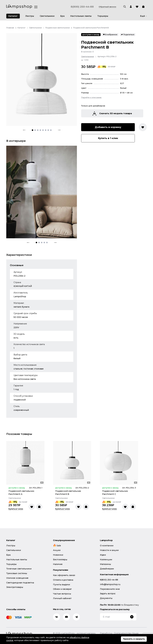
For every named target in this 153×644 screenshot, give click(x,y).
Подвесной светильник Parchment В (68, 493)
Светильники (35, 28)
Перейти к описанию (91, 97)
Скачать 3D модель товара (112, 113)
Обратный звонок (107, 7)
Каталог (13, 16)
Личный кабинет (62, 598)
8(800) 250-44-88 (82, 7)
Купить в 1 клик (108, 138)
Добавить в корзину (108, 127)
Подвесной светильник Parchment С (115, 493)
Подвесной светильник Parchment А (21, 493)
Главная (10, 28)
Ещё (143, 16)
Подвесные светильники (58, 28)
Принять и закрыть (134, 639)
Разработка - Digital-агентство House (119, 633)
